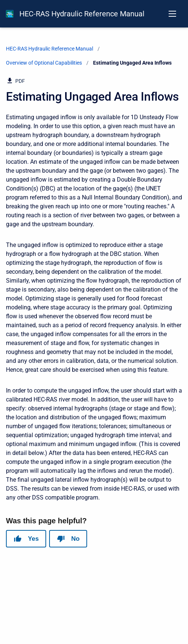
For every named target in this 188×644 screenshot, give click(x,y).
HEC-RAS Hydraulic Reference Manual (82, 14)
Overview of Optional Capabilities (44, 63)
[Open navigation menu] (172, 14)
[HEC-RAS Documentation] (10, 14)
